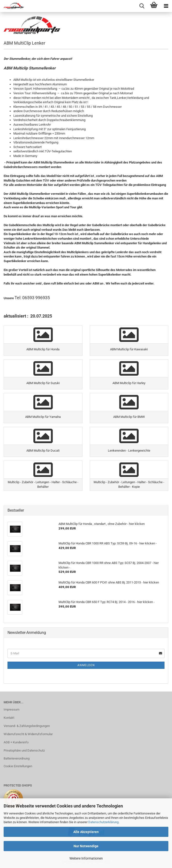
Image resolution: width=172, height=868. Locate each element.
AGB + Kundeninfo (16, 742)
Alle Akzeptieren (86, 832)
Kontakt (9, 718)
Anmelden (86, 665)
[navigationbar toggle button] (166, 6)
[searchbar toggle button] (142, 6)
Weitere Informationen (86, 858)
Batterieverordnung (17, 758)
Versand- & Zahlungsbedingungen (27, 726)
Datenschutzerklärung (103, 822)
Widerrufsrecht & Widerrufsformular (28, 734)
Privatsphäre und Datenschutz (24, 750)
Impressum (11, 709)
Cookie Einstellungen (18, 766)
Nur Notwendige (86, 846)
